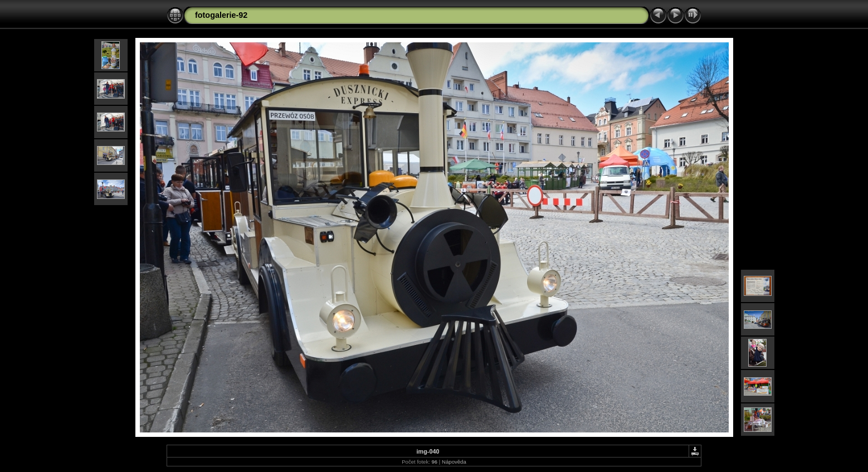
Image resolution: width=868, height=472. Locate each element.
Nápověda (454, 462)
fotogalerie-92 (221, 15)
